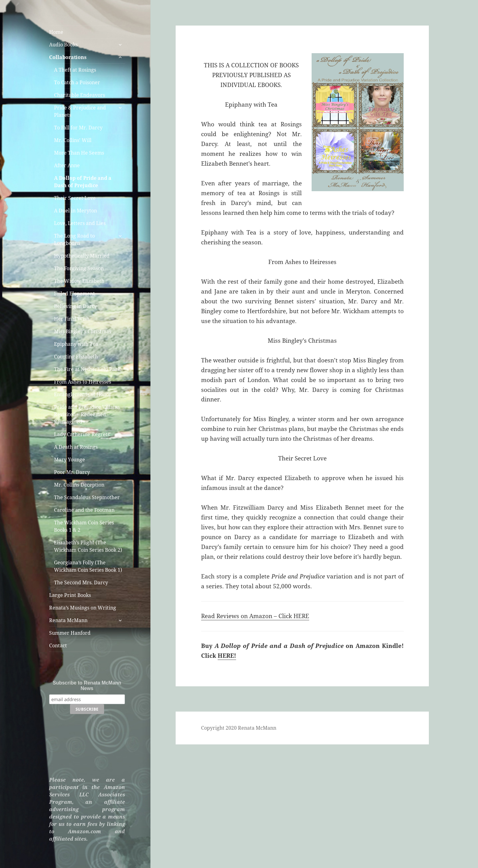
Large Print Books (70, 595)
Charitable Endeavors (80, 95)
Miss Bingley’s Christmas (83, 331)
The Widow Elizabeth (79, 281)
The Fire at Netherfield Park (87, 369)
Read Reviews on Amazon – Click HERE (255, 616)
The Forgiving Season (79, 268)
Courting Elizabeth (76, 357)
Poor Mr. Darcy (72, 472)
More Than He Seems (79, 153)
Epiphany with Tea (76, 344)
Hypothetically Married (82, 256)
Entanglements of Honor (83, 394)
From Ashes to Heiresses (83, 382)
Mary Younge (70, 460)
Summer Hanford (70, 633)
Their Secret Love (75, 198)
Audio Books (63, 45)
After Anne (67, 165)
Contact (58, 645)
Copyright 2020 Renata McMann (239, 728)
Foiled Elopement (74, 294)
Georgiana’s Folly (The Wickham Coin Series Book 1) (88, 566)
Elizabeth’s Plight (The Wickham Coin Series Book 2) (88, 546)
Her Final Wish (72, 319)
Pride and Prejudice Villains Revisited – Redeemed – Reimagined (87, 414)
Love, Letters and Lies (80, 223)
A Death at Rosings (76, 447)
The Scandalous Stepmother (87, 497)
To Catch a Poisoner (77, 82)
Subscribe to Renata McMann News (87, 686)
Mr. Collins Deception (79, 485)
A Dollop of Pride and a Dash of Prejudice (83, 182)
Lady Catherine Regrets (82, 434)
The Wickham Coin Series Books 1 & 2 (84, 526)
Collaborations (68, 57)
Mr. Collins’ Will (73, 140)
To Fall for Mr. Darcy (78, 128)
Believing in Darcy (76, 306)
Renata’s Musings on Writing (83, 608)
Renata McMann (68, 620)
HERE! (227, 656)
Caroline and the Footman (84, 510)
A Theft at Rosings (75, 70)
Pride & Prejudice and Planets (80, 111)
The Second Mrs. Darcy (81, 582)
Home (56, 32)
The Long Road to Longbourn (74, 239)
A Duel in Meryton (76, 211)
